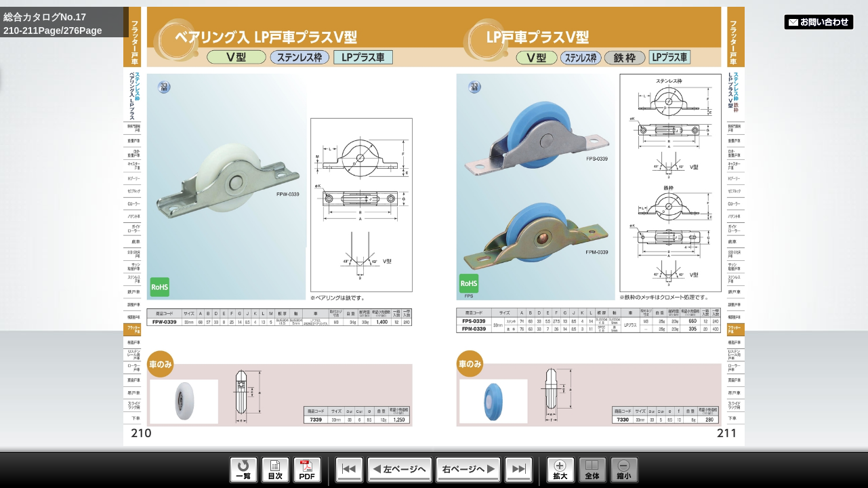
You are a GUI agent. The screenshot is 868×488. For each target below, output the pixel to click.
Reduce (624, 470)
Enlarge (561, 470)
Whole (593, 470)
